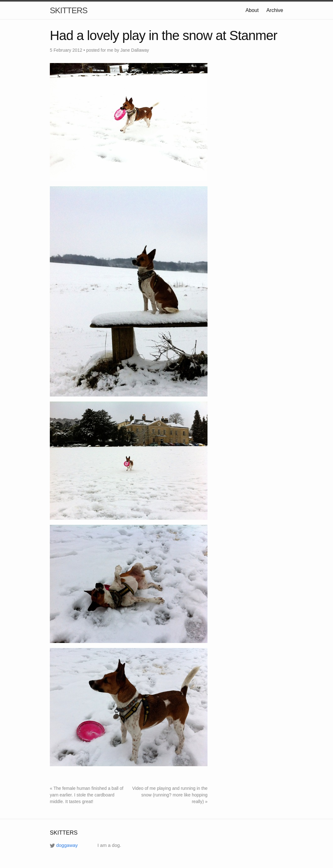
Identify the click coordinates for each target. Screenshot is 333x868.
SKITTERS (69, 10)
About (252, 10)
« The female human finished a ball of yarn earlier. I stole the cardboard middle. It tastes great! (87, 795)
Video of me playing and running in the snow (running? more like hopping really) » (170, 795)
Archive (275, 10)
